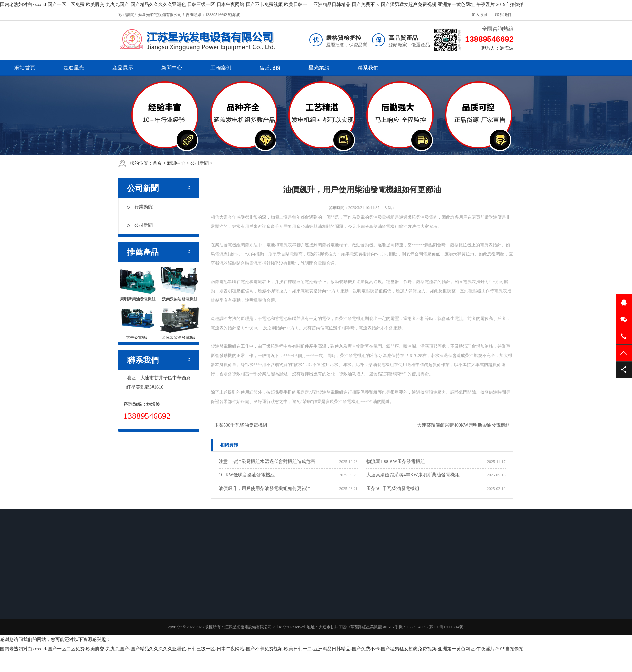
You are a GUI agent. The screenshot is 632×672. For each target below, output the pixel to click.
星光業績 (319, 68)
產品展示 (123, 68)
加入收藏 (480, 15)
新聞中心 (172, 68)
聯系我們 (503, 15)
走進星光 (74, 68)
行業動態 (140, 207)
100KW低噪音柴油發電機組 (247, 475)
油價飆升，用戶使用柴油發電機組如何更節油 (265, 488)
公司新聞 (199, 163)
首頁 (157, 163)
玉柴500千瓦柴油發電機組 (241, 425)
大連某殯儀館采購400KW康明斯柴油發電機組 (463, 425)
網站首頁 (25, 68)
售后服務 (270, 68)
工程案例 (221, 68)
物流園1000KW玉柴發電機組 (395, 461)
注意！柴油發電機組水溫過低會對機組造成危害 (267, 461)
